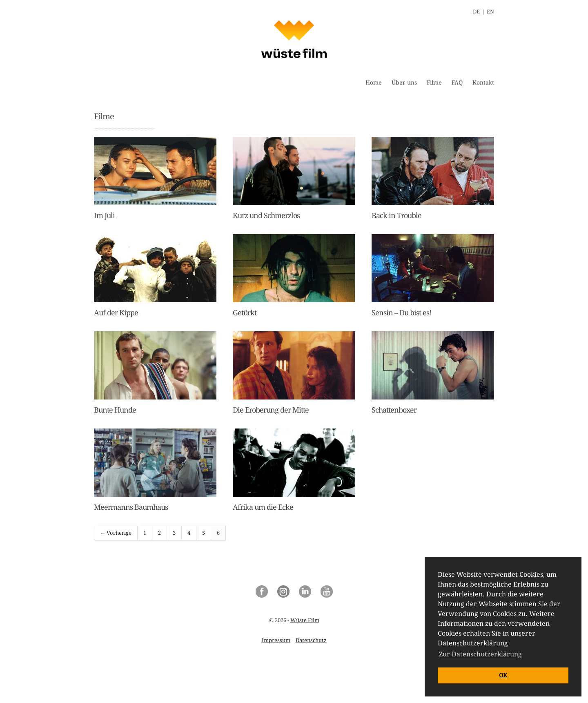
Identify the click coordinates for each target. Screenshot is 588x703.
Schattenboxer (394, 410)
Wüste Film (305, 620)
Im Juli (104, 215)
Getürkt (245, 313)
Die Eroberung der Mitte (271, 410)
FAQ (457, 83)
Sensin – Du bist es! (401, 313)
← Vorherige (116, 533)
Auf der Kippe (116, 313)
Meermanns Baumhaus (131, 507)
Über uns (404, 83)
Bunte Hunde (115, 410)
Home (374, 83)
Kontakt (483, 83)
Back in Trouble (396, 215)
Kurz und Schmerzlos (266, 215)
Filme (434, 83)
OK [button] (503, 675)
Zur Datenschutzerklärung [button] (480, 654)
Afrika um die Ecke (263, 507)
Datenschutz (311, 640)
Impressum (276, 640)
